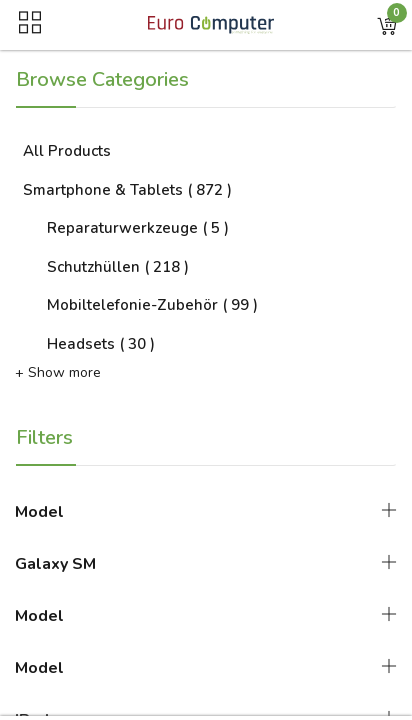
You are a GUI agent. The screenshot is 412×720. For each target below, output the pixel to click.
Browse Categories (102, 79)
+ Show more (58, 372)
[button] (387, 25)
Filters (44, 437)
